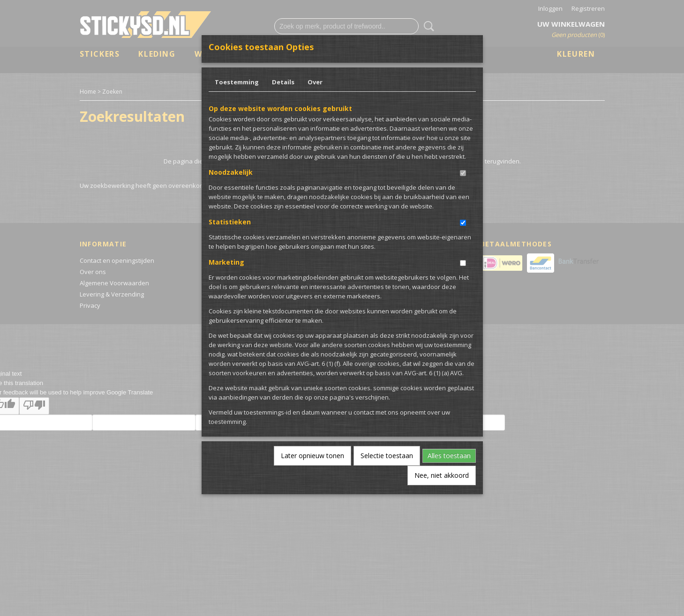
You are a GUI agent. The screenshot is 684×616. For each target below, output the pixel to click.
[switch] (463, 173)
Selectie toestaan (387, 456)
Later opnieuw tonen (312, 456)
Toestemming (237, 82)
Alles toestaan (449, 456)
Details (283, 82)
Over (315, 82)
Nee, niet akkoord (442, 475)
